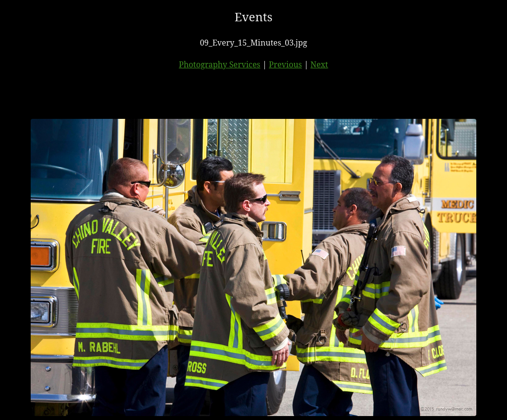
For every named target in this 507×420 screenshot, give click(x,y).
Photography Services (219, 64)
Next (319, 64)
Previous (285, 64)
